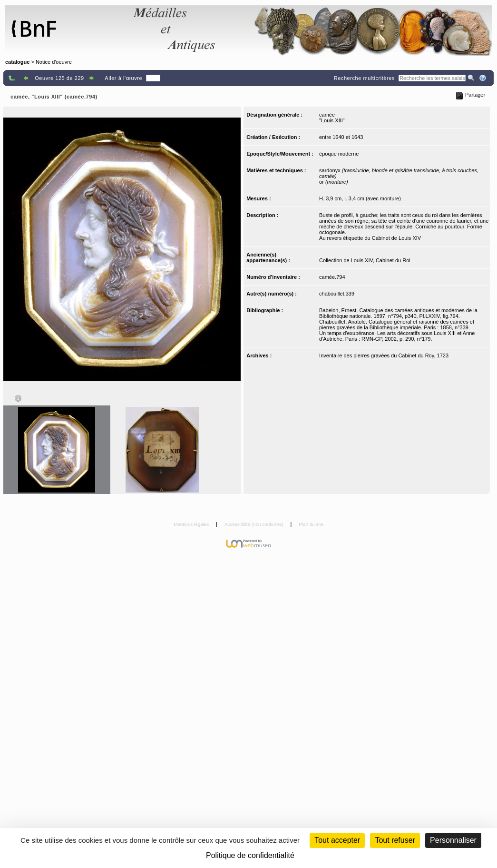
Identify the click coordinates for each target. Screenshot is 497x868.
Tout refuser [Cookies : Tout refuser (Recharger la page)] (395, 840)
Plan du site (311, 524)
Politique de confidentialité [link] (250, 855)
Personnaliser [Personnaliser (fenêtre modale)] (453, 840)
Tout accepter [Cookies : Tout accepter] (337, 840)
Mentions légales (192, 524)
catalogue (17, 62)
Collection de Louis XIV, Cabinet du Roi (365, 260)
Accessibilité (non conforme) (255, 524)
